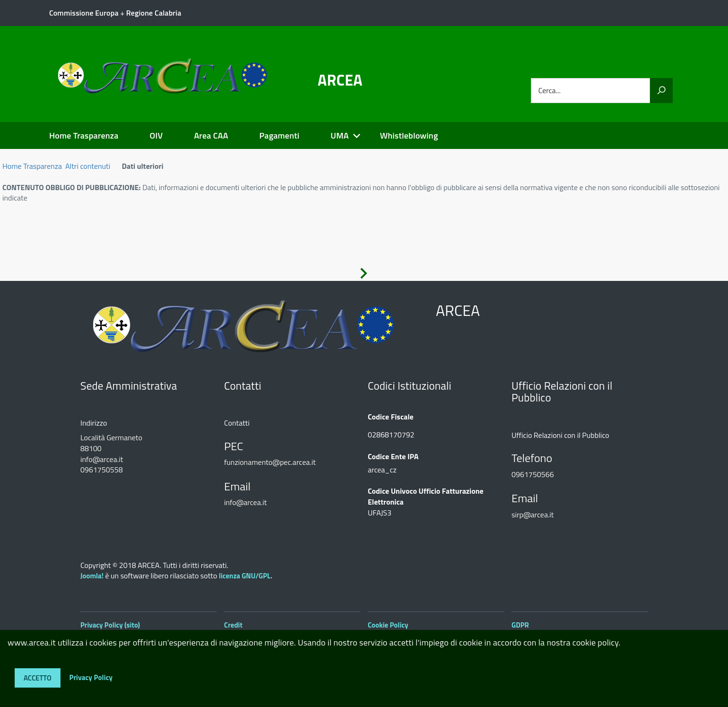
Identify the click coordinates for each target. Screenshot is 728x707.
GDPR (520, 625)
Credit (233, 625)
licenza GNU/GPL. (246, 576)
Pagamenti (280, 135)
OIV (156, 135)
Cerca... (550, 91)
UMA (339, 135)
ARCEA (340, 80)
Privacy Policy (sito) (110, 625)
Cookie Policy (388, 625)
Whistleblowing (409, 135)
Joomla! (92, 576)
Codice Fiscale (391, 417)
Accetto (38, 678)
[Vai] (661, 91)
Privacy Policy (91, 677)
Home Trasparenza (84, 135)
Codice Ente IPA (393, 457)
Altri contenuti (88, 166)
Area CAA (211, 135)
